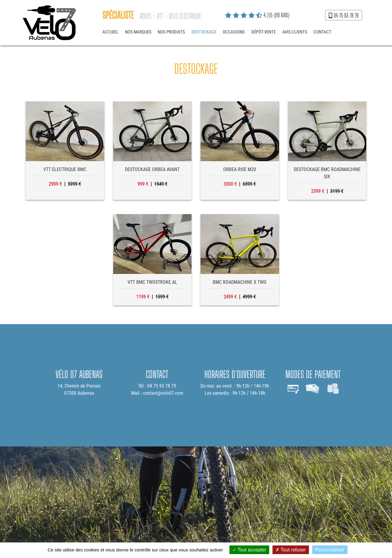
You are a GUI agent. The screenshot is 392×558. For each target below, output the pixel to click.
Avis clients (295, 32)
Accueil (110, 32)
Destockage (204, 32)
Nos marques (138, 32)
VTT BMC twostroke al (152, 282)
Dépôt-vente (264, 32)
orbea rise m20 (240, 169)
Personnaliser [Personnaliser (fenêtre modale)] (330, 550)
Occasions (234, 32)
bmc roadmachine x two (240, 282)
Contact (322, 32)
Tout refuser (291, 550)
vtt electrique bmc (65, 169)
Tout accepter (249, 550)
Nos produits (171, 32)
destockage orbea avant (152, 169)
